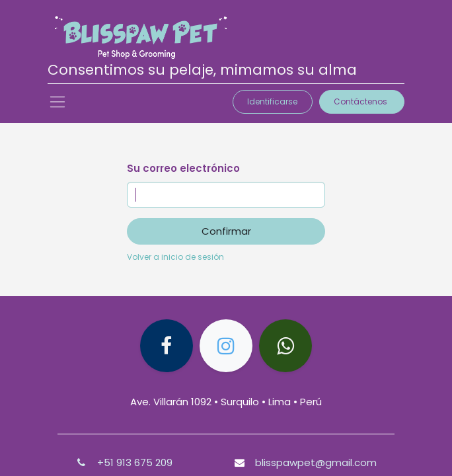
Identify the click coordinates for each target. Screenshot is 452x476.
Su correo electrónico (183, 168)
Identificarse (272, 101)
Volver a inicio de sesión (175, 257)
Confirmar (226, 231)
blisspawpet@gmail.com (316, 462)
